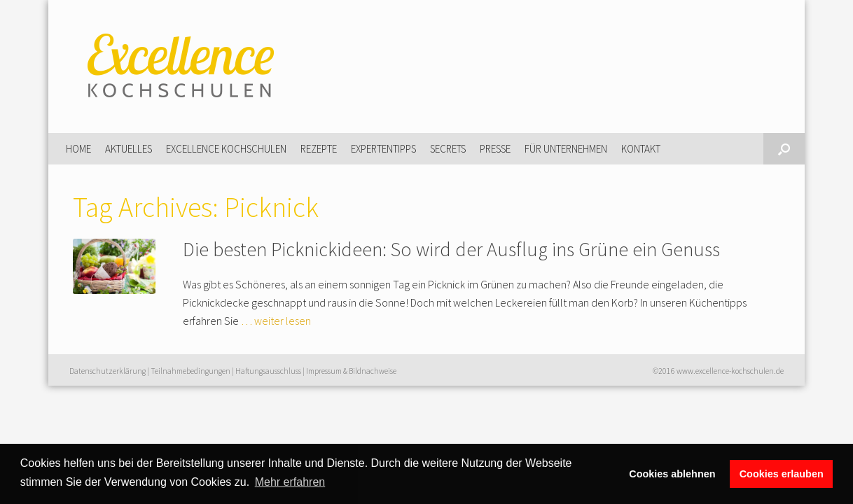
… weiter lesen (276, 321)
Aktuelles (129, 149)
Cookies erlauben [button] (782, 474)
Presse (495, 149)
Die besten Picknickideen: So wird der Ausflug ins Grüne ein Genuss (451, 249)
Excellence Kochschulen (226, 149)
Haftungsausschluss (268, 371)
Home (78, 149)
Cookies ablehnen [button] (672, 474)
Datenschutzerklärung (108, 371)
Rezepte (319, 149)
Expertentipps (383, 149)
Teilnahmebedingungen (190, 371)
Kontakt (641, 149)
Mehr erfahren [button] (290, 482)
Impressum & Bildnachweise (351, 371)
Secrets (448, 149)
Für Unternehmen (566, 149)
